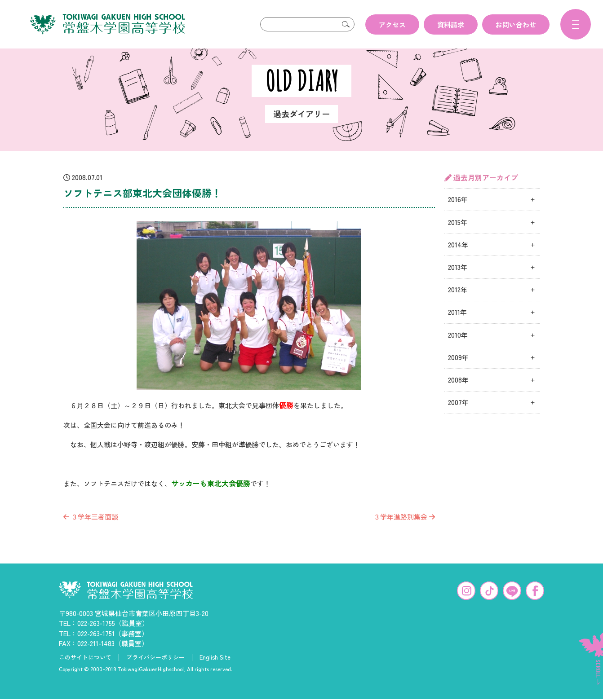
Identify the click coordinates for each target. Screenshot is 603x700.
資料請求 (451, 24)
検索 (346, 24)
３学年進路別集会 (404, 531)
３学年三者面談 (91, 531)
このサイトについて (85, 672)
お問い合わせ (516, 24)
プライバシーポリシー (155, 672)
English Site (215, 672)
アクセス (392, 24)
